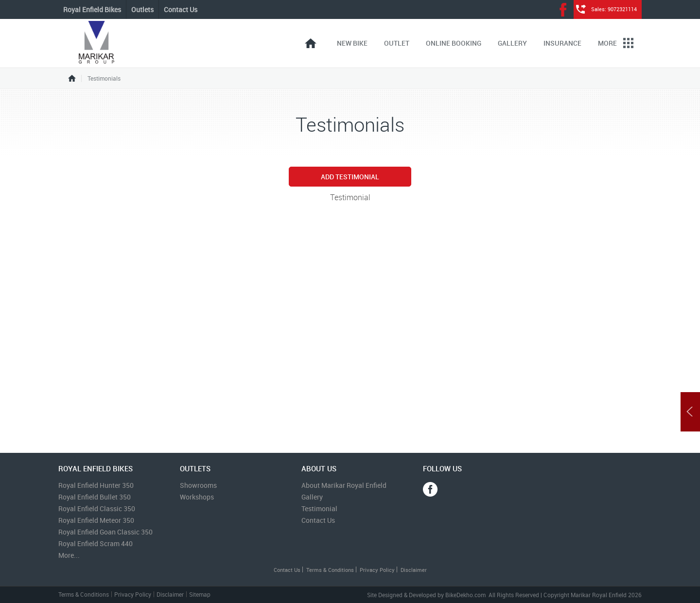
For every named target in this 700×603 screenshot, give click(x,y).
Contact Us (181, 9)
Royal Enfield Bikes (92, 9)
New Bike (352, 43)
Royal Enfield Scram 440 (96, 543)
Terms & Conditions (330, 570)
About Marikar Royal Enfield (344, 485)
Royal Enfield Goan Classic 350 (105, 532)
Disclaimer (414, 570)
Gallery (512, 43)
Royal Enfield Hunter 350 (96, 485)
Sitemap (200, 594)
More (616, 43)
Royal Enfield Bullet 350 (95, 497)
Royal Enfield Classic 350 (97, 508)
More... (69, 555)
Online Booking (454, 43)
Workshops (197, 497)
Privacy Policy (377, 570)
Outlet (397, 43)
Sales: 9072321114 (614, 9)
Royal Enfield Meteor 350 (96, 520)
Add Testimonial (350, 177)
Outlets (142, 9)
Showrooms (198, 485)
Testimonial (319, 508)
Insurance (562, 43)
